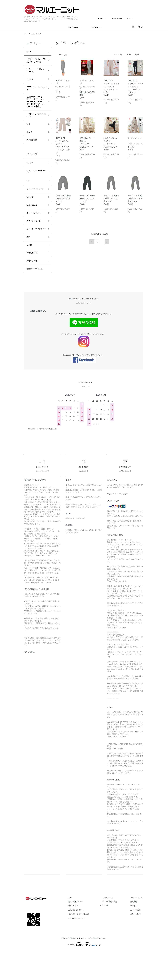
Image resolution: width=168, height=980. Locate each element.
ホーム (26, 34)
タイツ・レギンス (38, 34)
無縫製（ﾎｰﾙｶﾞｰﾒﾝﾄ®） (36, 297)
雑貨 (29, 126)
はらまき (31, 80)
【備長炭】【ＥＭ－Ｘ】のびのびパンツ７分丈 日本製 (63, 86)
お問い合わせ (138, 944)
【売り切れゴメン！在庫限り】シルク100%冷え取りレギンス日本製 (87, 144)
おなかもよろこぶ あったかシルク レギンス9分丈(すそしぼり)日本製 (111, 144)
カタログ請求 (33, 143)
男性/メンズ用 (34, 286)
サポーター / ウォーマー (36, 90)
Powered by (84, 974)
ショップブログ (115, 928)
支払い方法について (87, 940)
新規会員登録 (117, 19)
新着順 (137, 54)
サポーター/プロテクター (36, 249)
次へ (106, 241)
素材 (29, 260)
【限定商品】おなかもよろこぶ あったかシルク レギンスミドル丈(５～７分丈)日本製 (63, 147)
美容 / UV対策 (34, 218)
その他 (30, 269)
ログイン (129, 19)
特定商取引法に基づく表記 (90, 944)
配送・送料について (87, 932)
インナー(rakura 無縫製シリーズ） (36, 61)
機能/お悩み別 (34, 277)
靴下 (29, 188)
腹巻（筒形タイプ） (34, 237)
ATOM (116, 936)
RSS (110, 936)
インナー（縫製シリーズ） (36, 71)
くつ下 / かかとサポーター (36, 117)
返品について (85, 936)
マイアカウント (102, 19)
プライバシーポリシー (88, 948)
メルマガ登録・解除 (116, 932)
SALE (30, 52)
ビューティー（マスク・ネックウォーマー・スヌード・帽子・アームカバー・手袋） (36, 103)
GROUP (94, 28)
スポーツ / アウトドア (36, 198)
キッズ (30, 135)
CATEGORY (73, 28)
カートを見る (138, 940)
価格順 (128, 54)
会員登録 (136, 932)
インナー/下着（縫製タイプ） (36, 177)
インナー (31, 167)
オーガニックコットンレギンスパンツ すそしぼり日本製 (135, 144)
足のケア (31, 209)
